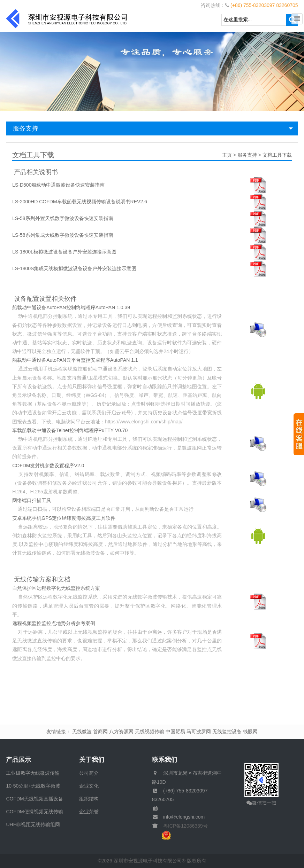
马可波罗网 (199, 732)
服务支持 (25, 128)
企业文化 (89, 786)
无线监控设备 (227, 732)
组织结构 (89, 799)
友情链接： (59, 732)
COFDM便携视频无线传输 (34, 812)
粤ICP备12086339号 (183, 826)
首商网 (100, 732)
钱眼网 (250, 732)
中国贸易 (175, 732)
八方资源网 (121, 732)
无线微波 (82, 732)
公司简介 (89, 773)
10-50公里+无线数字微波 (33, 786)
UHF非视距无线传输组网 (33, 824)
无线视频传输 (150, 732)
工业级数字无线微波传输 (33, 773)
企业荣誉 (89, 812)
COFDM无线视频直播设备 (34, 799)
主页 (227, 155)
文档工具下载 (277, 155)
